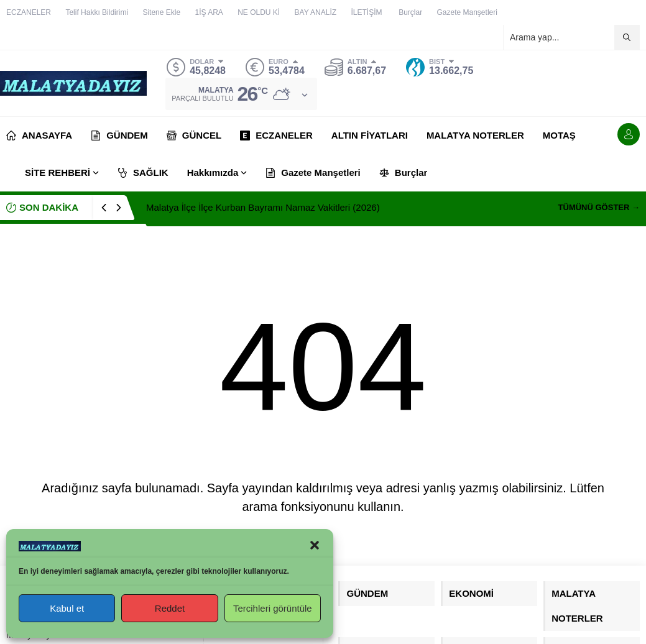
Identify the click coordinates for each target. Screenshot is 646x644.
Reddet (170, 608)
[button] (315, 545)
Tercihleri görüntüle (273, 608)
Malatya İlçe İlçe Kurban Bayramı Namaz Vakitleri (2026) (263, 207)
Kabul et (67, 608)
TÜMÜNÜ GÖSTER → (599, 207)
